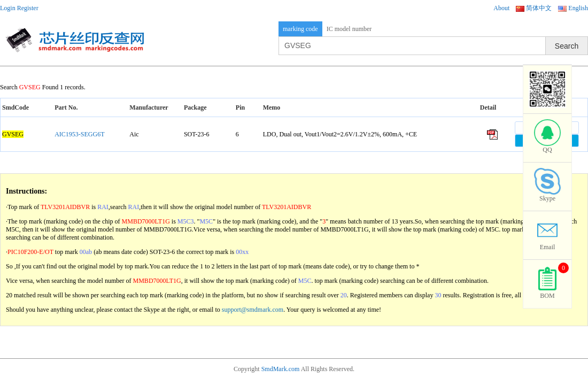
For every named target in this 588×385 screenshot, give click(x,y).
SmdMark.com (281, 369)
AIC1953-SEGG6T (79, 134)
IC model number (349, 29)
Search (567, 46)
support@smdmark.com (253, 310)
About (501, 8)
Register (28, 8)
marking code (300, 29)
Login (8, 8)
